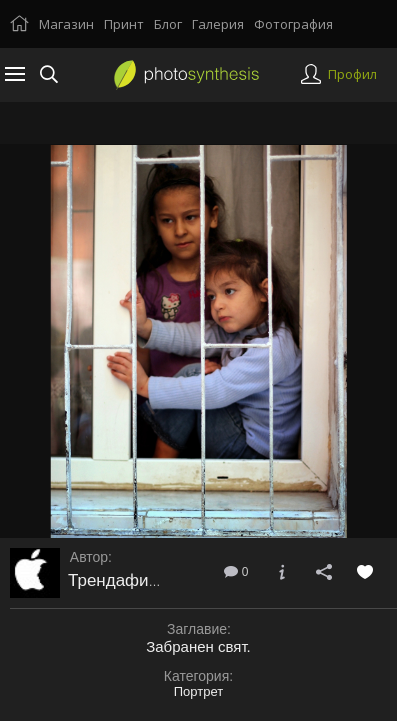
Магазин (66, 24)
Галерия (218, 24)
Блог (168, 24)
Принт (124, 24)
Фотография (293, 24)
